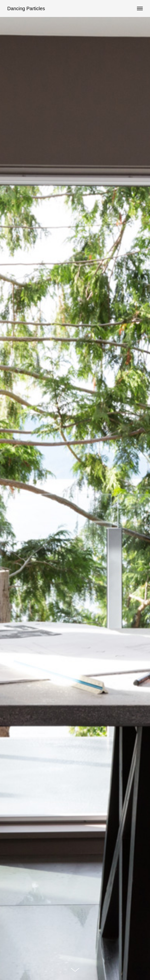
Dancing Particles (26, 8)
